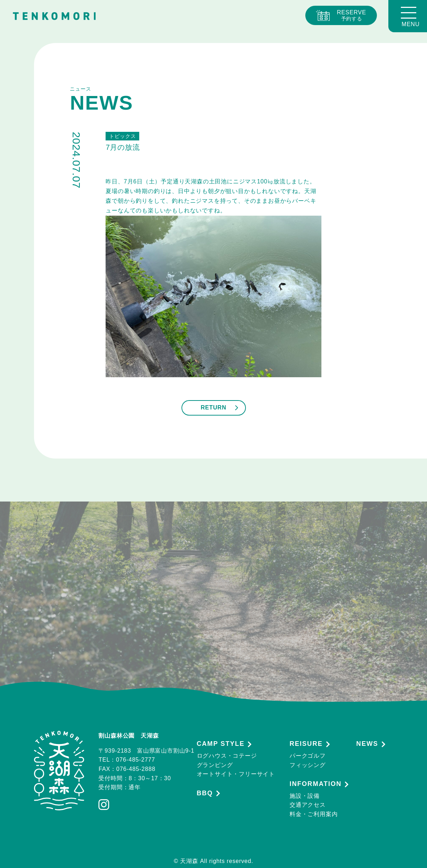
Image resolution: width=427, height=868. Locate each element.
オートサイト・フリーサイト (236, 774)
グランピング (215, 765)
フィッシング (308, 765)
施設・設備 (305, 796)
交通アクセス (308, 805)
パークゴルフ (308, 756)
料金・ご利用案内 (314, 814)
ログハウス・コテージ (227, 756)
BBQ (205, 793)
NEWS (367, 744)
